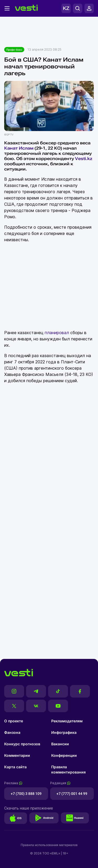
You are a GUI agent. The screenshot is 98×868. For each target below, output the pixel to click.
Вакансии (60, 744)
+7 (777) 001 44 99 (72, 794)
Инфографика (64, 732)
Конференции (64, 755)
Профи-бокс (14, 50)
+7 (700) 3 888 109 (26, 794)
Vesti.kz (84, 159)
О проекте (14, 721)
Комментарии (17, 755)
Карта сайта (15, 767)
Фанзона (12, 732)
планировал (57, 333)
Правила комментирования (68, 769)
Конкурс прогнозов (22, 744)
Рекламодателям (67, 721)
